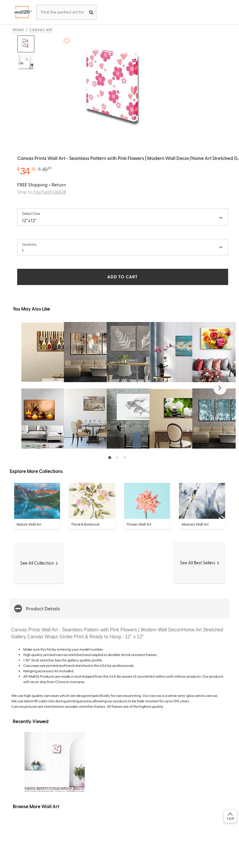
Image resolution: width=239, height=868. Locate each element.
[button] (220, 388)
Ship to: (42, 192)
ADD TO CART (122, 277)
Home (19, 29)
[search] (91, 12)
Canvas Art (41, 29)
